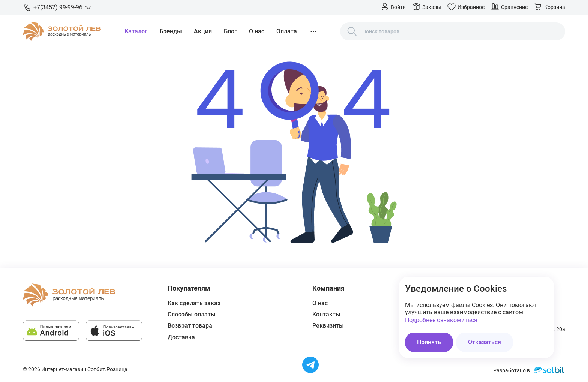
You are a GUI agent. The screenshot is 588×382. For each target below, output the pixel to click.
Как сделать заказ (194, 303)
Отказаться (484, 342)
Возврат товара (190, 326)
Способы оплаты (192, 314)
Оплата (287, 31)
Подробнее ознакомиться (441, 320)
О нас (257, 31)
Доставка (181, 337)
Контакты (326, 314)
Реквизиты (328, 326)
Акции (203, 31)
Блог (230, 31)
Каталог (136, 31)
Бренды (171, 31)
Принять (429, 342)
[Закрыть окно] (543, 287)
